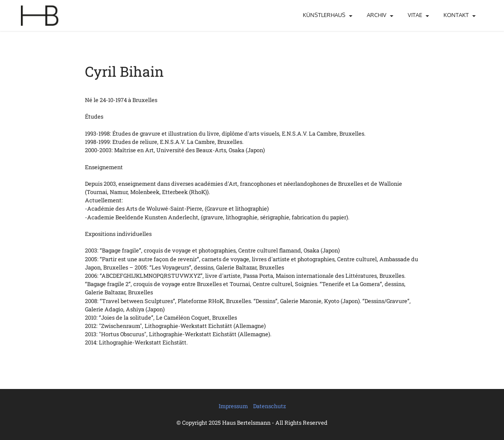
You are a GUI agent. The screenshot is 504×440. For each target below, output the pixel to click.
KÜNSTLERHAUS (324, 15)
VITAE (415, 15)
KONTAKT (456, 15)
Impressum (233, 406)
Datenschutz (269, 406)
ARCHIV (377, 15)
